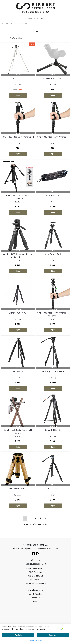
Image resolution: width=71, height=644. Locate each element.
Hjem (2, 23)
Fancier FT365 (18, 78)
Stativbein (23, 24)
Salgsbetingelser (36, 594)
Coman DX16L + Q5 (53, 430)
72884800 (37, 580)
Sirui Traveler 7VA (53, 489)
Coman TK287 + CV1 (18, 313)
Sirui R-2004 (18, 371)
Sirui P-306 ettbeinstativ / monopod (18, 137)
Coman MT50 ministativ (53, 78)
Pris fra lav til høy (16, 38)
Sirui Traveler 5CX (53, 254)
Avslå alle (18, 635)
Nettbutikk (9, 24)
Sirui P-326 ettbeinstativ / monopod (53, 137)
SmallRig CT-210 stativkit (53, 371)
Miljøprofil (36, 601)
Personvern (35, 598)
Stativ (16, 24)
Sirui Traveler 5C (53, 196)
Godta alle (53, 635)
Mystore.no (53, 549)
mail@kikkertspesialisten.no (35, 583)
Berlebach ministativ (18, 489)
